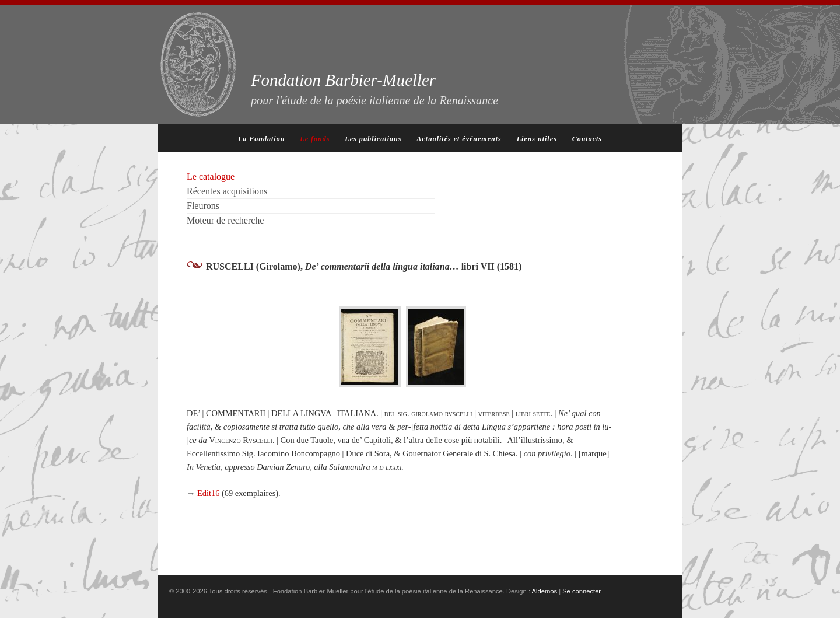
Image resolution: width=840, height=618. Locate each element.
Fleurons (203, 206)
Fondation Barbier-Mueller (374, 89)
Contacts (587, 139)
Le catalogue (211, 177)
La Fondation (261, 139)
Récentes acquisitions (227, 191)
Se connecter (582, 591)
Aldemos (545, 591)
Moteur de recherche (225, 220)
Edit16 (208, 493)
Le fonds (315, 139)
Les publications (373, 139)
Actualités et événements (459, 139)
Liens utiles (537, 139)
